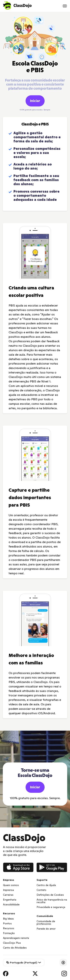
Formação (9, 933)
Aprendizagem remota (16, 938)
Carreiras (8, 895)
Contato (41, 890)
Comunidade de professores (46, 922)
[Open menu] (65, 6)
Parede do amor (46, 929)
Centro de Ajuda (46, 885)
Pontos (7, 923)
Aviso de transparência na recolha (52, 901)
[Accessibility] (63, 963)
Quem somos (11, 885)
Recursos (9, 928)
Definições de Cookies (50, 895)
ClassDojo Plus (12, 943)
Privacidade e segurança (51, 907)
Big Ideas (8, 919)
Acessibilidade (11, 904)
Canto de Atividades (15, 948)
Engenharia (10, 900)
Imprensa (8, 890)
